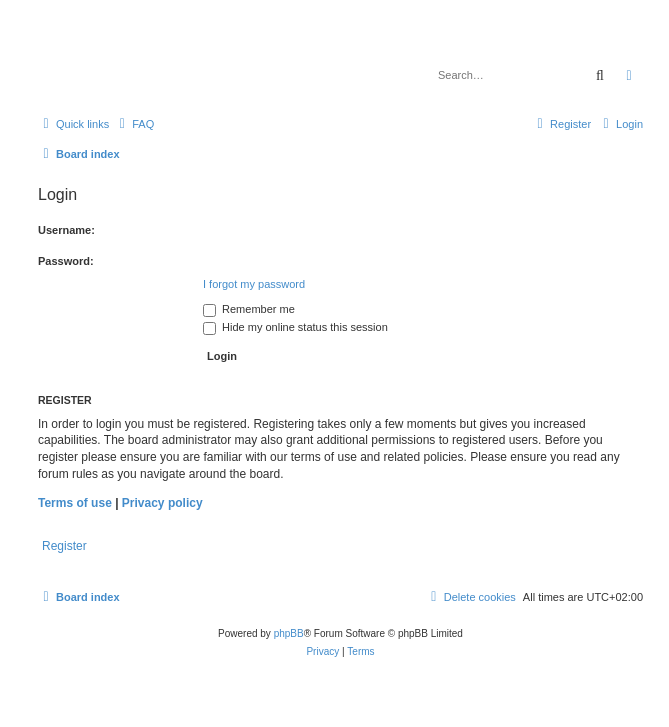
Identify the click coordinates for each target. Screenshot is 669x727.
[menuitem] (134, 124)
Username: (66, 230)
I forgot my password (254, 284)
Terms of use (75, 503)
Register (64, 546)
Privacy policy (162, 503)
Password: (66, 261)
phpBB (289, 633)
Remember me (249, 309)
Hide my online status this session (295, 327)
